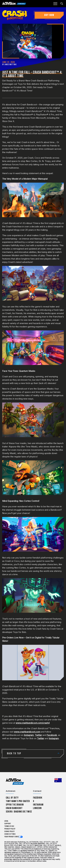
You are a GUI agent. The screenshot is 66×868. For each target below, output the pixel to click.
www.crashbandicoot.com (27, 732)
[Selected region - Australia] (58, 780)
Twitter (38, 735)
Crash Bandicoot (14, 808)
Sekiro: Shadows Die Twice (19, 812)
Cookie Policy (9, 832)
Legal (6, 821)
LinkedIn (37, 808)
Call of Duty (12, 798)
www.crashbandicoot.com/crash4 (33, 723)
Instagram (29, 735)
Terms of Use (9, 826)
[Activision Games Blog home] (15, 782)
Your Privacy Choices (13, 837)
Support (8, 824)
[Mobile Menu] (55, 4)
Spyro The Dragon (15, 805)
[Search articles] (62, 4)
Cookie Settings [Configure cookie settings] (10, 834)
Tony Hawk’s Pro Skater (18, 801)
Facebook (52, 735)
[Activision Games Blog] (14, 4)
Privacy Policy (10, 829)
